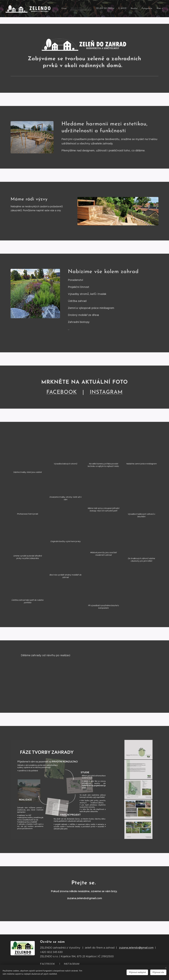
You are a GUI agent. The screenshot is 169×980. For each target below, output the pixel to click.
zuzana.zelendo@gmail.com (136, 948)
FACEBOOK (62, 392)
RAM (106, 392)
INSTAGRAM (71, 964)
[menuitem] (67, 9)
